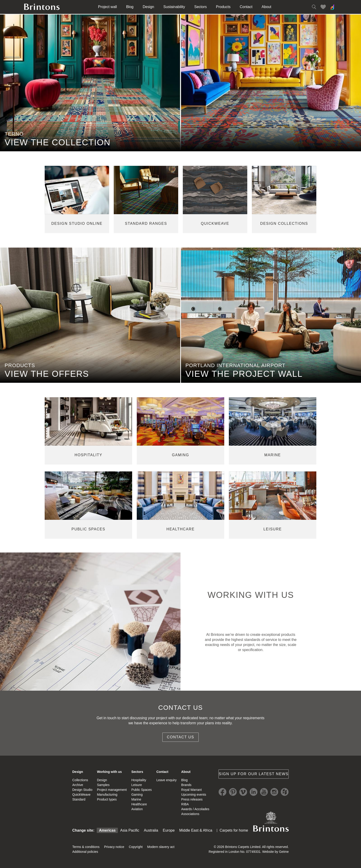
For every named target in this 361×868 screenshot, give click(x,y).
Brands (186, 785)
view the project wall (244, 374)
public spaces (89, 529)
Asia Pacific (130, 830)
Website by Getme (275, 852)
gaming (181, 455)
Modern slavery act (161, 847)
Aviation (137, 809)
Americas (107, 830)
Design (148, 7)
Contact (246, 7)
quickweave (215, 224)
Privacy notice (114, 847)
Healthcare (139, 804)
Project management (112, 790)
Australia (151, 830)
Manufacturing (107, 795)
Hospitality (139, 780)
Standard (79, 799)
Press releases (192, 799)
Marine (136, 799)
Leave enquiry (166, 780)
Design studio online (77, 224)
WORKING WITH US (251, 595)
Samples (103, 785)
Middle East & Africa (196, 830)
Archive (78, 785)
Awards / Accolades (195, 809)
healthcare (180, 529)
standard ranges (146, 224)
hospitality (88, 455)
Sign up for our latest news (254, 774)
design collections (284, 224)
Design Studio (82, 790)
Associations (190, 814)
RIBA (185, 804)
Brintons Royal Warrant (271, 821)
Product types (107, 799)
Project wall (108, 7)
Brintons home (42, 7)
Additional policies (85, 852)
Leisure (137, 785)
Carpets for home (234, 830)
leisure (273, 529)
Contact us (181, 737)
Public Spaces (141, 790)
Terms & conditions (86, 847)
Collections (80, 780)
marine (273, 455)
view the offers (47, 374)
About (266, 7)
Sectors (201, 7)
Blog (130, 7)
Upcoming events (194, 795)
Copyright (136, 847)
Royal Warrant (191, 790)
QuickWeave (81, 795)
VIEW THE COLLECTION (58, 142)
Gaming (137, 795)
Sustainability (174, 7)
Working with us (109, 772)
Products (223, 7)
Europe (169, 830)
